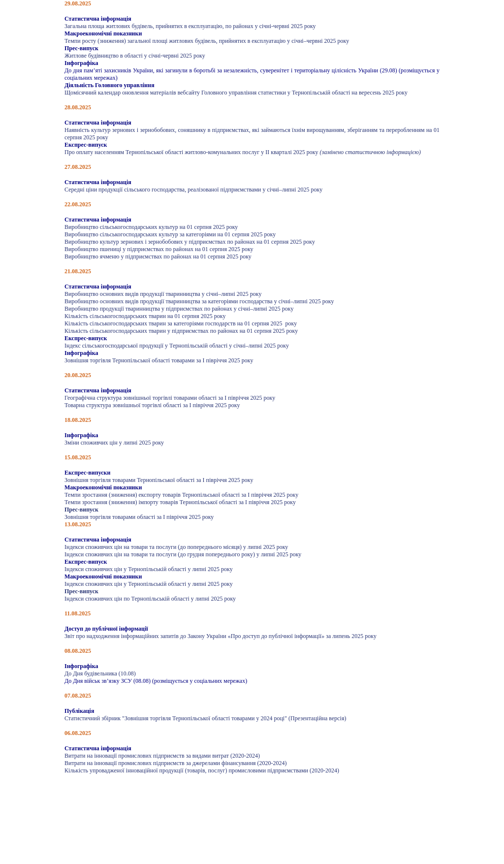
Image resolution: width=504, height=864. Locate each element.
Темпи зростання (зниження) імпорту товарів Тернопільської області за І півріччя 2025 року (180, 502)
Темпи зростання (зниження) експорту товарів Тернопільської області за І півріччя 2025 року (181, 495)
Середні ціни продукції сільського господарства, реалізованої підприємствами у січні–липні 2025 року (193, 190)
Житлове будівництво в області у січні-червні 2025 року (135, 56)
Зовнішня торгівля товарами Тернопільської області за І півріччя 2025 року (159, 480)
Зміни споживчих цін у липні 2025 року (114, 443)
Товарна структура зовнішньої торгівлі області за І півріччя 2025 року (152, 405)
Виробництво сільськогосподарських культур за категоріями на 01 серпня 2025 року (170, 234)
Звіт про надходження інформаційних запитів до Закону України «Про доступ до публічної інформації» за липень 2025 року (220, 636)
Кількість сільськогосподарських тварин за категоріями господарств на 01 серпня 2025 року (181, 323)
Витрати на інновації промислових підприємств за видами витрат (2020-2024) (162, 756)
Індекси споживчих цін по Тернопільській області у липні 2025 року (150, 599)
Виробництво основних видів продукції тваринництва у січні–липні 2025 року (163, 294)
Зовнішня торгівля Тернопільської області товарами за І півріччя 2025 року (159, 360)
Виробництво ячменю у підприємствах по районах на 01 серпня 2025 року (158, 256)
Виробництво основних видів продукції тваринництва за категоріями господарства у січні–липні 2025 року (199, 301)
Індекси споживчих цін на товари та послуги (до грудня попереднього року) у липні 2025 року (183, 554)
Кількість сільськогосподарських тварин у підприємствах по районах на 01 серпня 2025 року (181, 331)
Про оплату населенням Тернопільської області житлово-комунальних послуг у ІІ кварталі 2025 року (192, 152)
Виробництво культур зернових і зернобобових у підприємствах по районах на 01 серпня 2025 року (190, 242)
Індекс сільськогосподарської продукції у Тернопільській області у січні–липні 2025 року (177, 346)
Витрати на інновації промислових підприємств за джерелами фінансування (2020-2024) (176, 763)
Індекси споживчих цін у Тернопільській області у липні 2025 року (149, 569)
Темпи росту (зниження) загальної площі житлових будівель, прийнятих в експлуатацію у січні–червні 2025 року (207, 41)
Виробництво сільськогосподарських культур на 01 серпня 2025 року (151, 227)
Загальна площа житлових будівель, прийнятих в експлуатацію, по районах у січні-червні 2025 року (190, 26)
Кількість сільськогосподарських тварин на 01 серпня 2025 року (145, 316)
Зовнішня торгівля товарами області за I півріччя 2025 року (139, 517)
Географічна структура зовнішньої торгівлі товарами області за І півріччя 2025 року (170, 398)
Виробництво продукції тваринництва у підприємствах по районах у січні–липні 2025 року (179, 309)
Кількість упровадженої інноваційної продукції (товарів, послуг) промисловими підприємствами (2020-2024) (202, 770)
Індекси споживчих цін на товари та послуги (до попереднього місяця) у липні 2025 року (176, 547)
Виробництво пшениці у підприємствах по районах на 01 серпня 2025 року (159, 249)
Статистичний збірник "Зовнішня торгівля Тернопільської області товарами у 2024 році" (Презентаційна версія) (205, 718)
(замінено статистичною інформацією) (370, 152)
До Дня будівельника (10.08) (100, 673)
